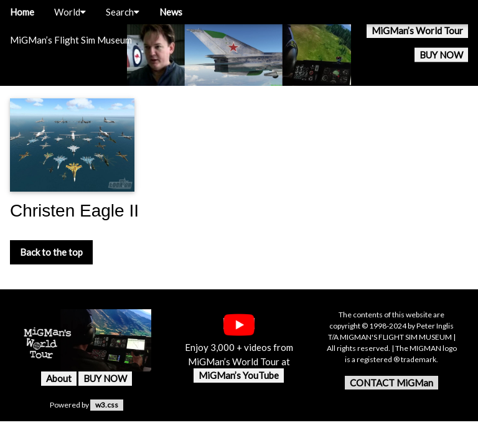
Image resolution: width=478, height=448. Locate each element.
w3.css (107, 405)
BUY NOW (441, 55)
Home (22, 12)
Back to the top (51, 252)
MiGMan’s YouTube (239, 375)
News (171, 12)
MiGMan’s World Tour (417, 30)
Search (123, 12)
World (70, 12)
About (59, 378)
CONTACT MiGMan (391, 383)
